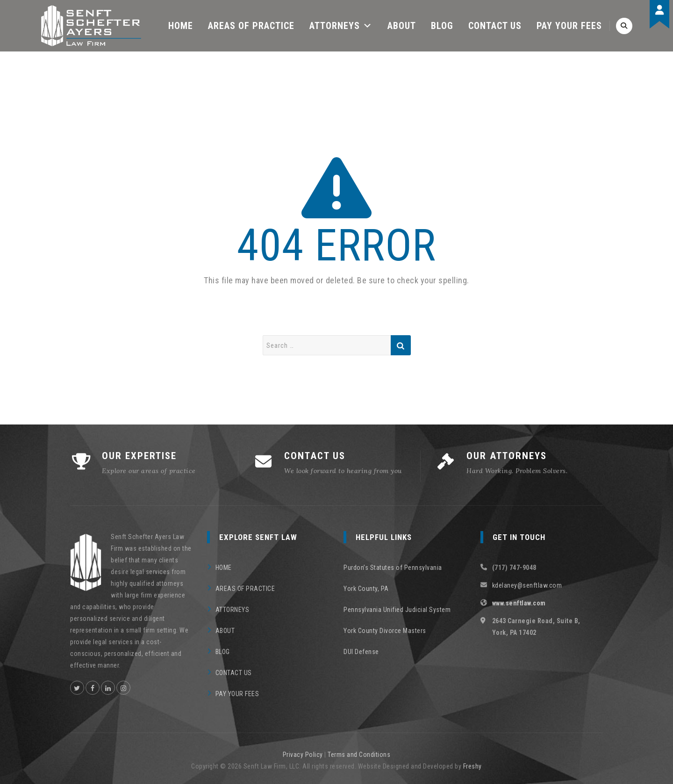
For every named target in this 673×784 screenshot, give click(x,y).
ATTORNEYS (341, 26)
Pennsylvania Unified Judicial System (397, 610)
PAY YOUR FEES (569, 26)
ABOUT (402, 26)
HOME (181, 26)
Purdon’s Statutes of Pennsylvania (393, 568)
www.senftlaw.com (519, 603)
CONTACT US (495, 26)
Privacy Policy (303, 755)
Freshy (473, 766)
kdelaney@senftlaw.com (527, 585)
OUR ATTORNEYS (507, 456)
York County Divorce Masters (385, 631)
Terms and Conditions (359, 755)
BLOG (442, 26)
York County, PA (366, 589)
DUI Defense (361, 652)
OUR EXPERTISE (139, 456)
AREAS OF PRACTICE (251, 26)
